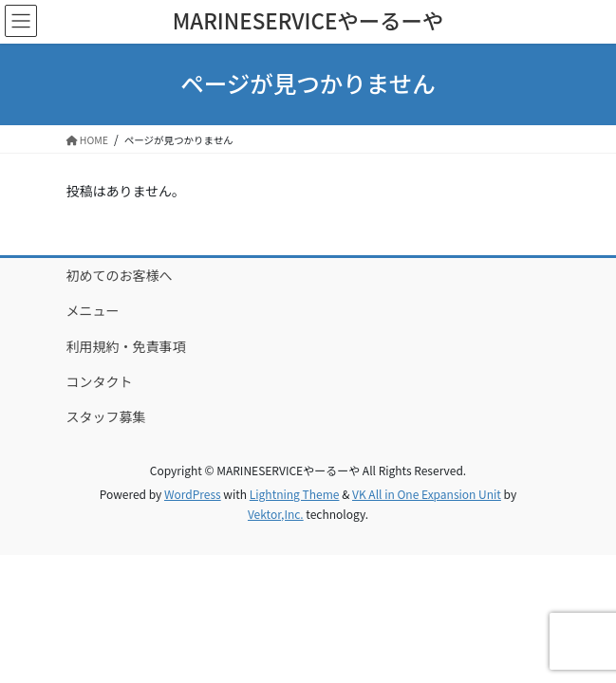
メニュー (93, 310)
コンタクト (100, 381)
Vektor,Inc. (276, 514)
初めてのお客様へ (120, 275)
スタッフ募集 (106, 416)
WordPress (193, 494)
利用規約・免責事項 (126, 346)
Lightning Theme (295, 494)
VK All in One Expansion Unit (427, 494)
